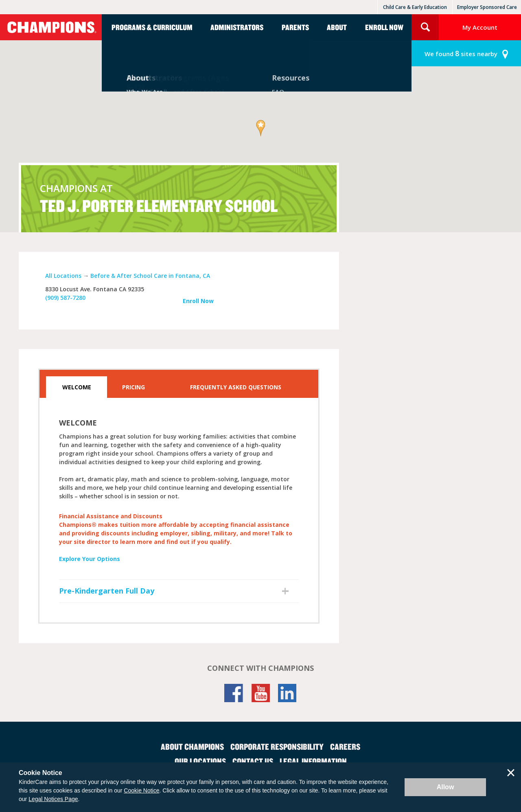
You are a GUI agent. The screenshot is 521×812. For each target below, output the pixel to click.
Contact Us (253, 761)
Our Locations (200, 761)
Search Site (425, 27)
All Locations (63, 276)
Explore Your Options (90, 559)
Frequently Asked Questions (236, 387)
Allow (445, 787)
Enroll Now (384, 27)
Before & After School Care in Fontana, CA (150, 276)
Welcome (77, 387)
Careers (345, 747)
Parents (295, 27)
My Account (480, 27)
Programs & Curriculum (152, 27)
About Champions (192, 747)
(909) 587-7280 (65, 298)
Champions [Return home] (51, 27)
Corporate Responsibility (277, 747)
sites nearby (461, 53)
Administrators (237, 27)
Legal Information (313, 761)
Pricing (134, 387)
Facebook (234, 693)
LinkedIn (287, 693)
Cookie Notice (141, 790)
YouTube (260, 693)
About (337, 27)
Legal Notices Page (53, 799)
